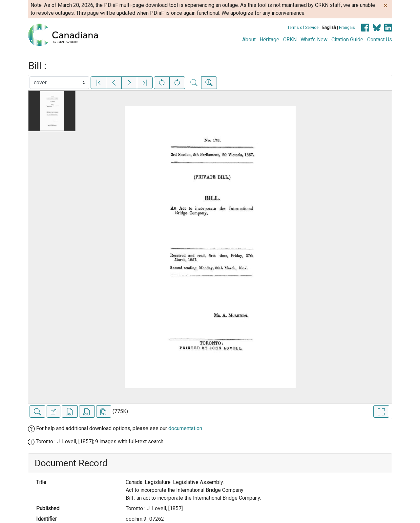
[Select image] (59, 83)
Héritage (269, 40)
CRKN (290, 40)
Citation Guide (347, 40)
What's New (314, 40)
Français (347, 27)
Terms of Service (303, 27)
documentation (185, 428)
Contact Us (380, 40)
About (249, 40)
